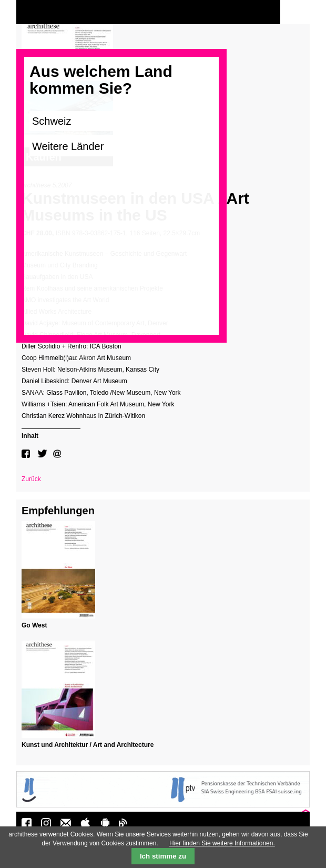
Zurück (31, 479)
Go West (34, 625)
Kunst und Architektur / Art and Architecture (88, 745)
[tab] (51, 435)
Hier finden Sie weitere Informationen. (222, 843)
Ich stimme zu (163, 856)
